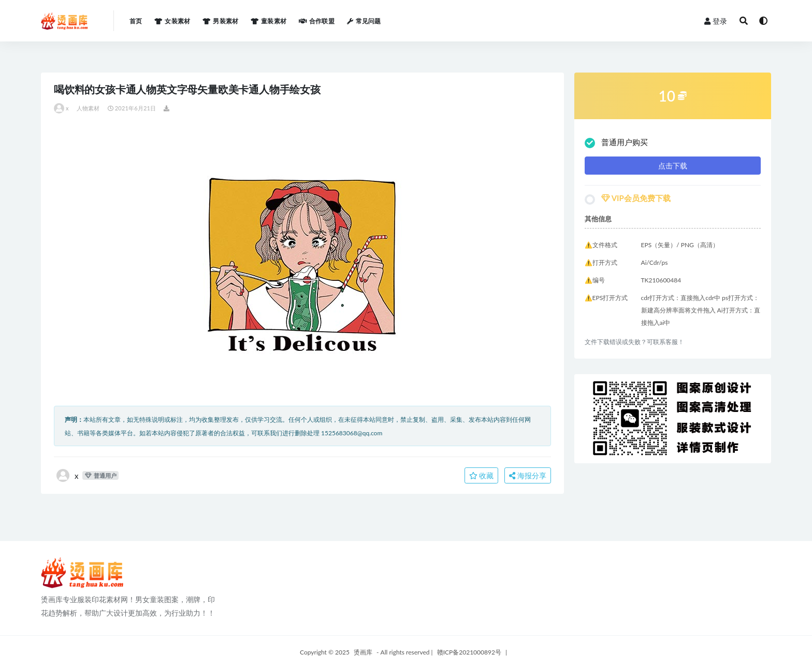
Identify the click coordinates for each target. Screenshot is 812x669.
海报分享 (528, 475)
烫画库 (363, 652)
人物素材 (88, 108)
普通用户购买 (616, 143)
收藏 (482, 475)
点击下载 (673, 166)
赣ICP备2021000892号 (469, 652)
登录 (716, 21)
